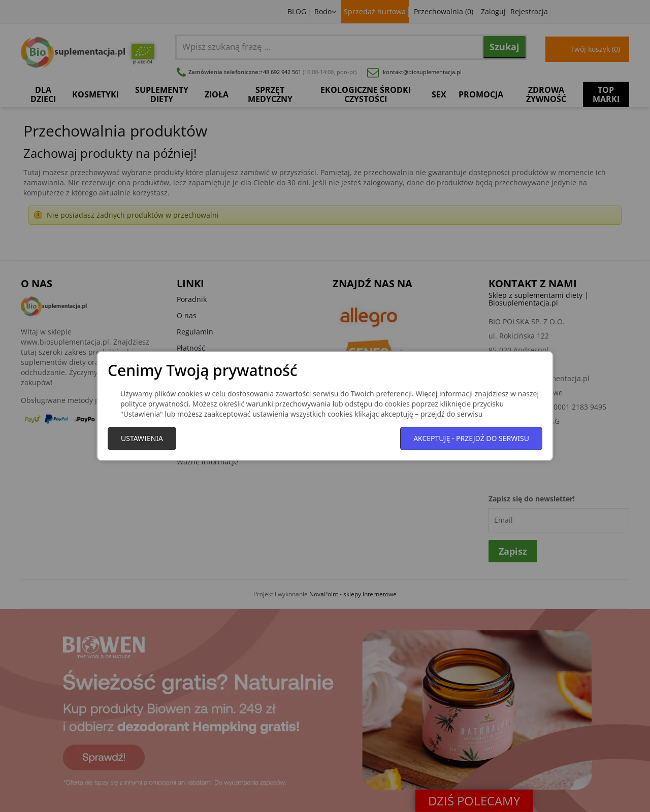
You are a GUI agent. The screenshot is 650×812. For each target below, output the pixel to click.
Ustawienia (142, 438)
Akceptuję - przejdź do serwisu (471, 438)
